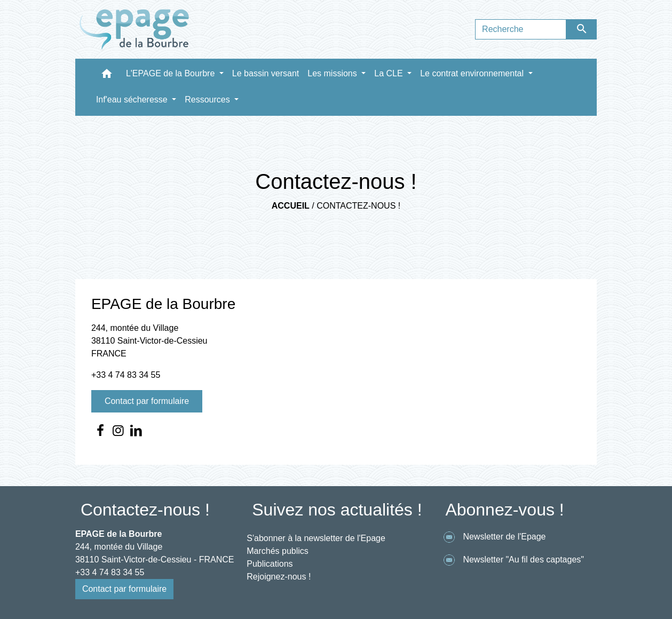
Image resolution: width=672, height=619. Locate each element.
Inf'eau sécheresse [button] (133, 100)
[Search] (521, 29)
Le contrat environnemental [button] (473, 73)
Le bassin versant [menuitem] (266, 73)
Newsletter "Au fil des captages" (512, 560)
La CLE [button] (390, 73)
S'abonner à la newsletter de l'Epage (316, 538)
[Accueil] (135, 29)
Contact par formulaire (147, 401)
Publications (270, 564)
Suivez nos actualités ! (337, 510)
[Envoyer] (582, 29)
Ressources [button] (208, 100)
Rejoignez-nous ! (279, 577)
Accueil (291, 206)
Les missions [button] (333, 73)
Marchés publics (278, 551)
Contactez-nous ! (358, 206)
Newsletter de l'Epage (493, 537)
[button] (107, 76)
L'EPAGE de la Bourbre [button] (172, 73)
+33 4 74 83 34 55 (126, 375)
